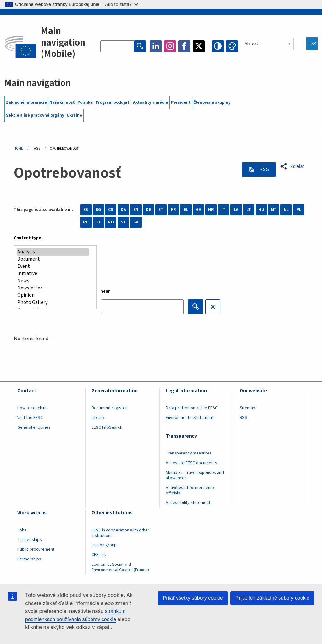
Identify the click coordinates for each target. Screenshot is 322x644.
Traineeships (30, 540)
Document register (109, 408)
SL (123, 222)
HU (261, 210)
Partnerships (29, 559)
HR (211, 210)
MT (274, 210)
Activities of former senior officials (191, 490)
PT (86, 222)
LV (236, 210)
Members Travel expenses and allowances (195, 475)
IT (223, 210)
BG (98, 210)
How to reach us (32, 408)
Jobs (22, 530)
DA (123, 210)
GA (199, 210)
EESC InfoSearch (107, 427)
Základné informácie (26, 102)
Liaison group (104, 545)
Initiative (53, 274)
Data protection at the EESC (192, 408)
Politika (85, 102)
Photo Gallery (53, 303)
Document (53, 259)
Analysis (53, 252)
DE (148, 210)
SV (136, 222)
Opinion (53, 295)
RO (111, 222)
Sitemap (247, 408)
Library (98, 418)
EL (186, 210)
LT (249, 210)
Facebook (184, 46)
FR (174, 210)
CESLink (99, 555)
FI (98, 222)
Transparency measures (189, 453)
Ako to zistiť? (122, 4)
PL (299, 210)
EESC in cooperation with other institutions (120, 533)
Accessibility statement (188, 503)
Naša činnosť (62, 102)
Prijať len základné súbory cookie (272, 598)
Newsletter (53, 288)
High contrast (218, 46)
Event (53, 266)
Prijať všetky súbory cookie (193, 598)
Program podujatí (113, 102)
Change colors (232, 46)
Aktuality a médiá (151, 102)
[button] (294, 166)
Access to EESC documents (192, 463)
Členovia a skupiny (212, 102)
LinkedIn (156, 46)
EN (136, 210)
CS (111, 210)
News (53, 281)
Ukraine (74, 115)
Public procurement (36, 549)
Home (18, 149)
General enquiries (34, 427)
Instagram (170, 46)
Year (105, 291)
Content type (28, 238)
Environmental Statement (190, 418)
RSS (264, 169)
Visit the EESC (30, 418)
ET (161, 210)
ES (86, 210)
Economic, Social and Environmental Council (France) (121, 567)
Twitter (199, 46)
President (181, 102)
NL (286, 210)
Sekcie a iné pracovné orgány (35, 115)
